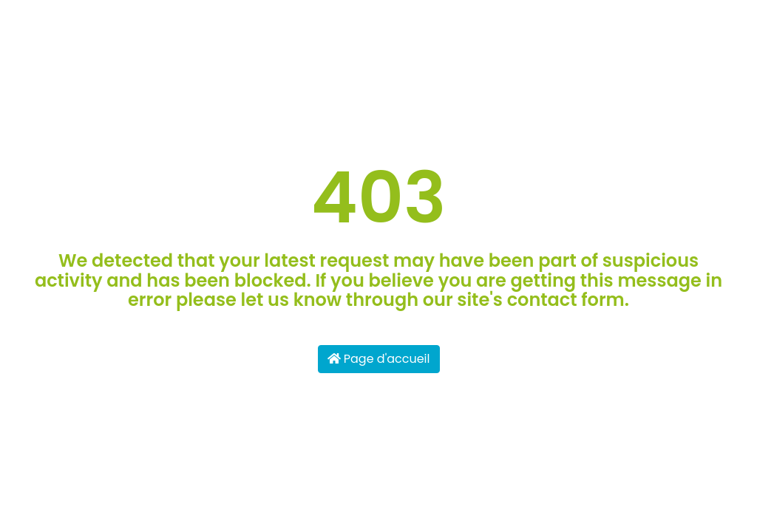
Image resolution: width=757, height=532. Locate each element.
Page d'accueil (379, 359)
